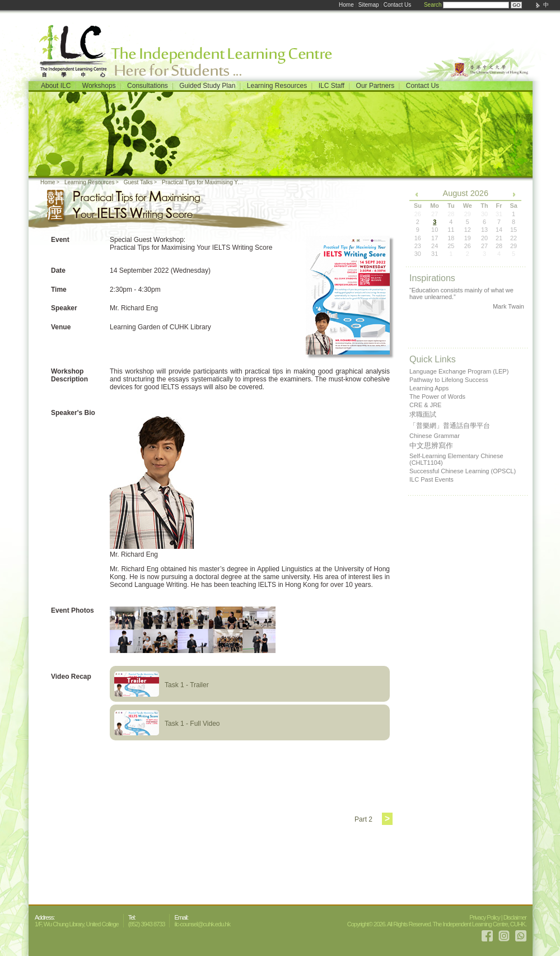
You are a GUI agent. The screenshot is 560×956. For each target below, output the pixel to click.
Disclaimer (515, 917)
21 (499, 238)
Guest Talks (138, 182)
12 (468, 230)
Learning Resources (277, 86)
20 (484, 238)
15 (514, 230)
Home (346, 5)
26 (468, 246)
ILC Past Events (431, 479)
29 (514, 246)
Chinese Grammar (435, 436)
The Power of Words (437, 397)
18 (451, 238)
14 (499, 230)
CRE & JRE (425, 405)
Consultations (148, 86)
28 (499, 246)
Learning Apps (429, 388)
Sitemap (369, 5)
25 (451, 246)
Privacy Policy (484, 917)
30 (418, 254)
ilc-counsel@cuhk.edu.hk (202, 924)
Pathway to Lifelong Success (449, 380)
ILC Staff (332, 86)
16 (418, 238)
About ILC (56, 86)
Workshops (99, 86)
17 (435, 238)
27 (484, 246)
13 (484, 230)
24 (435, 246)
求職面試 (423, 414)
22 (514, 238)
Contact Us (397, 5)
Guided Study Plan (207, 86)
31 (435, 254)
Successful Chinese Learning (463, 471)
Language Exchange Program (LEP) (459, 371)
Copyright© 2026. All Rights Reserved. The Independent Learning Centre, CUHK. (437, 924)
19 (468, 238)
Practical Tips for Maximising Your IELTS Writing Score (204, 182)
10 (435, 230)
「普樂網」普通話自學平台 (450, 426)
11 (451, 230)
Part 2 (363, 819)
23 (418, 246)
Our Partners (375, 86)
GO (516, 5)
